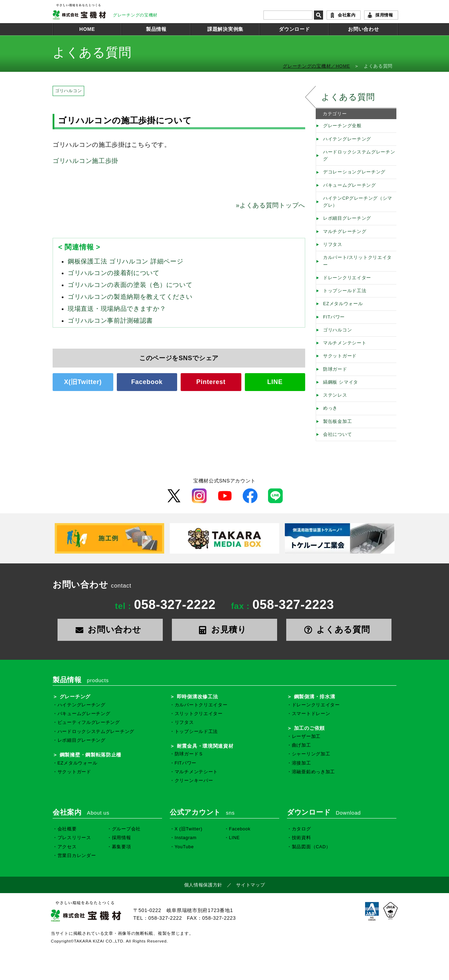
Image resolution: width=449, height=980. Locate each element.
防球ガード (335, 369)
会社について (337, 434)
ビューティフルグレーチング (89, 722)
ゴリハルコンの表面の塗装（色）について (130, 285)
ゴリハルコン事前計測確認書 (110, 321)
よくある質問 (348, 97)
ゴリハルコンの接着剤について (114, 273)
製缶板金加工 (337, 422)
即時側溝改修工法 (197, 697)
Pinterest (211, 382)
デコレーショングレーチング (354, 172)
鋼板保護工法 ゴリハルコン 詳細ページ (125, 261)
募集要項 (122, 847)
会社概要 (67, 829)
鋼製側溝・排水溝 (315, 697)
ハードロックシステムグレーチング (359, 156)
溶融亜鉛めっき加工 (313, 772)
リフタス (333, 245)
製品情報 (156, 29)
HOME (87, 29)
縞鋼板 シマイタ (341, 382)
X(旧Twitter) (83, 382)
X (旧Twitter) (189, 829)
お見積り (224, 629)
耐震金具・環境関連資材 (205, 746)
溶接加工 (301, 763)
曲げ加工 (301, 745)
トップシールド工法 (345, 291)
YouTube (184, 847)
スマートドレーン (311, 714)
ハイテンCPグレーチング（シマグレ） (358, 202)
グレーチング (75, 697)
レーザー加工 (306, 736)
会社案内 (347, 15)
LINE (275, 382)
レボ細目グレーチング (347, 218)
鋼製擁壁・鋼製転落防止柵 (91, 755)
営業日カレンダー (77, 856)
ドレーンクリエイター (347, 278)
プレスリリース (74, 838)
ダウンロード (294, 29)
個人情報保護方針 (203, 885)
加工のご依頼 (309, 728)
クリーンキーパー (194, 781)
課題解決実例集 (225, 29)
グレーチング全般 (342, 126)
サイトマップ (250, 885)
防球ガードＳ (189, 754)
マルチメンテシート (345, 343)
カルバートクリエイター (201, 705)
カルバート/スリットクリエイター (357, 261)
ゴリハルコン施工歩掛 (85, 161)
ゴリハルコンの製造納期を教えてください (130, 297)
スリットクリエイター (199, 714)
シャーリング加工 (311, 754)
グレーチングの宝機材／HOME (316, 66)
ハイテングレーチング (347, 139)
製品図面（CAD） (311, 847)
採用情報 (384, 15)
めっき (330, 408)
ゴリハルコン (68, 91)
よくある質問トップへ (270, 205)
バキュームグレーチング (350, 185)
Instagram (186, 838)
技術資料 (301, 838)
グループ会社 (126, 829)
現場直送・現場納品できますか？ (117, 309)
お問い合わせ (363, 29)
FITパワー (334, 317)
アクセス (67, 847)
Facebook (147, 382)
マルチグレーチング (345, 232)
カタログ (301, 829)
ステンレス (335, 395)
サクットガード (340, 356)
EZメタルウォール (343, 304)
